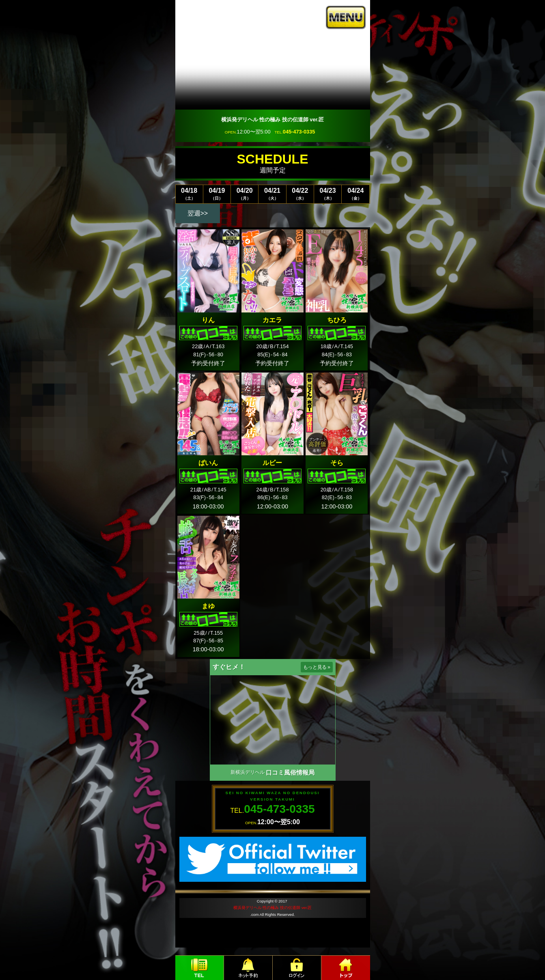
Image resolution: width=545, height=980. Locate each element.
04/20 (244, 194)
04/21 (272, 194)
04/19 (217, 194)
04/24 (355, 194)
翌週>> (198, 213)
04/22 (300, 194)
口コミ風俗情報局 (290, 772)
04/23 (328, 194)
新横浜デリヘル (248, 772)
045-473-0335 (299, 132)
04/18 (189, 194)
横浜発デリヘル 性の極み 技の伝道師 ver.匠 (272, 908)
